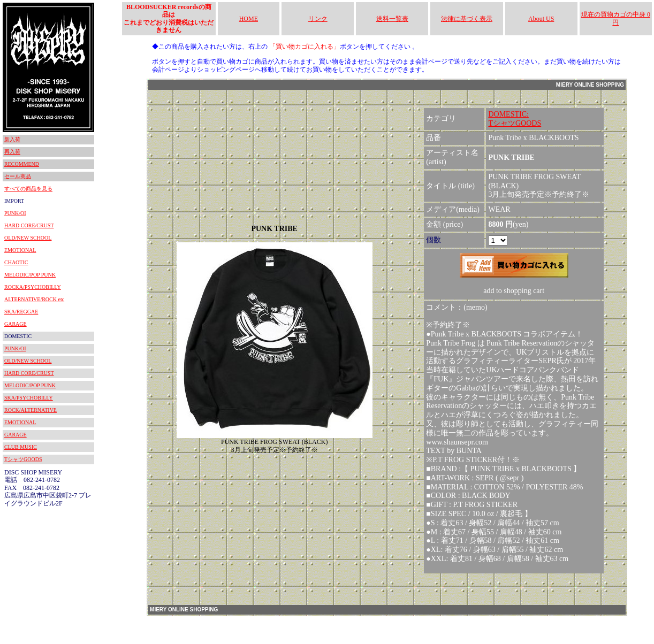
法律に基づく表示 (467, 19)
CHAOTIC (16, 262)
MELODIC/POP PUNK (30, 275)
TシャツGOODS (23, 459)
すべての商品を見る (28, 189)
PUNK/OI (15, 213)
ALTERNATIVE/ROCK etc (34, 299)
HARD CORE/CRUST (29, 225)
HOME (249, 19)
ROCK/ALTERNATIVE (31, 410)
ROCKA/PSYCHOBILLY (33, 287)
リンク (318, 19)
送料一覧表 (392, 19)
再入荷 (12, 152)
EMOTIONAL (20, 250)
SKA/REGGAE (21, 312)
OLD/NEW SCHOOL (28, 238)
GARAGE (16, 324)
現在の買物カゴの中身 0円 (616, 18)
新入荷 (12, 139)
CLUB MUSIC (21, 447)
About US (541, 19)
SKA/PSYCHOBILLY (29, 398)
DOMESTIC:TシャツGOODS (515, 119)
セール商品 (18, 176)
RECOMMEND (22, 164)
